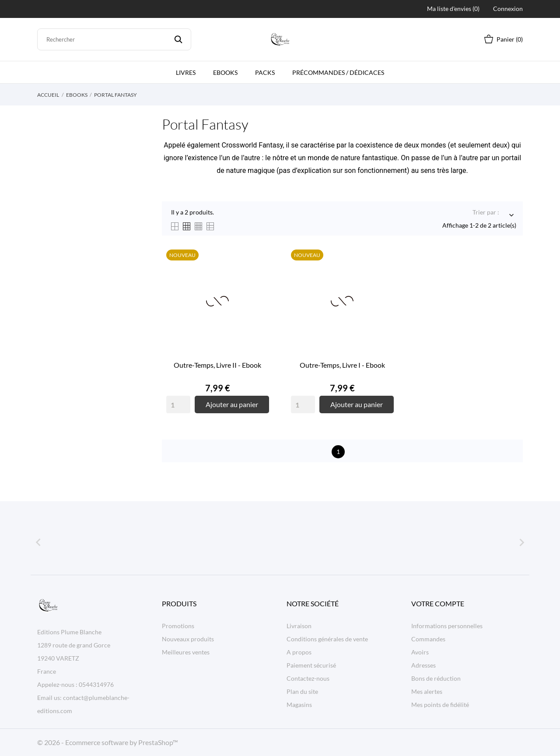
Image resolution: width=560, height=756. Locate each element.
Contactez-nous (308, 678)
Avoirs (420, 652)
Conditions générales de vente (327, 639)
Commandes (428, 639)
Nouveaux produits (188, 639)
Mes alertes (427, 691)
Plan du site (302, 691)
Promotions (178, 626)
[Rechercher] (114, 39)
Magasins (299, 705)
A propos (299, 652)
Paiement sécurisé (311, 665)
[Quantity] (178, 404)
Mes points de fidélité (440, 705)
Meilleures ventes (186, 652)
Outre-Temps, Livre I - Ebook (342, 365)
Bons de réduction (436, 678)
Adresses (423, 665)
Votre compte (438, 603)
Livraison (299, 626)
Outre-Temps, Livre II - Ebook (217, 365)
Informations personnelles (447, 626)
